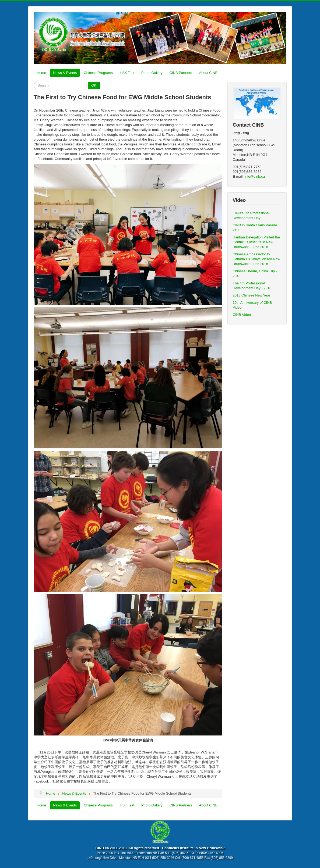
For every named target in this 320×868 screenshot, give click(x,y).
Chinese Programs (98, 73)
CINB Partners (181, 73)
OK (94, 85)
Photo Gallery (152, 73)
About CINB (208, 73)
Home (42, 73)
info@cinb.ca (255, 176)
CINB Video (242, 315)
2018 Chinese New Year (252, 295)
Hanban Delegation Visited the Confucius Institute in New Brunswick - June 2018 (256, 242)
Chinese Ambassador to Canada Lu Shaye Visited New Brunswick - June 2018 (256, 259)
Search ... (34, 82)
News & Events (65, 73)
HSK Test (127, 73)
